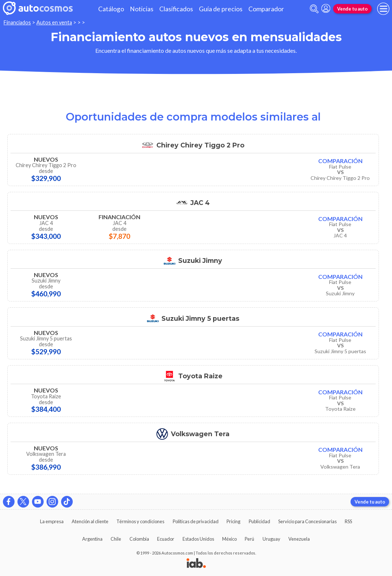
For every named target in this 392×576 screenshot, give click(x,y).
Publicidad (259, 521)
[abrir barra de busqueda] (314, 9)
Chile (116, 539)
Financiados (17, 22)
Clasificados (176, 9)
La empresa (52, 521)
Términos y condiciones (140, 521)
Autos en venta (54, 22)
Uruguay (271, 539)
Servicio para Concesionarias (307, 521)
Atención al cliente (90, 521)
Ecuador (166, 539)
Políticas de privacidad (196, 521)
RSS (348, 521)
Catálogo (111, 9)
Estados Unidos (198, 539)
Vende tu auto (352, 9)
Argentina (92, 539)
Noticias (142, 9)
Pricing (233, 521)
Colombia (139, 539)
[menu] (383, 9)
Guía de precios (221, 9)
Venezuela (299, 539)
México (229, 539)
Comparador (266, 9)
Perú (249, 539)
